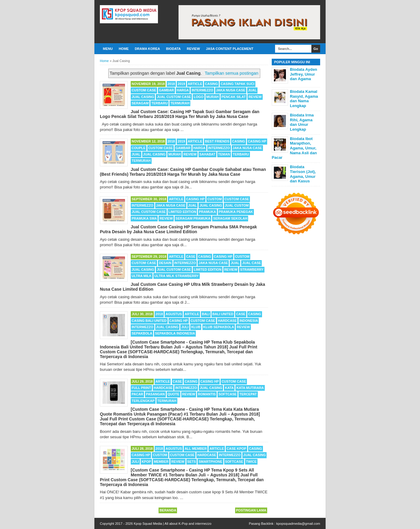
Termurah (180, 103)
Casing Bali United (149, 321)
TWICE (251, 462)
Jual (253, 90)
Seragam (140, 103)
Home (124, 49)
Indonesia (249, 321)
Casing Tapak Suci (237, 84)
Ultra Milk (142, 276)
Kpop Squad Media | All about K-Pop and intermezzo (173, 524)
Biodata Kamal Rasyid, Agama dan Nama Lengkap (304, 99)
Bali (206, 314)
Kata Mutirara (250, 388)
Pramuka (207, 212)
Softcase (228, 394)
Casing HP (257, 141)
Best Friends (217, 141)
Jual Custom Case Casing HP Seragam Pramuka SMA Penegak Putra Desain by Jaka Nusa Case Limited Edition (178, 229)
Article (195, 84)
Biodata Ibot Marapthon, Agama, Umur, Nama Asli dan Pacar (294, 148)
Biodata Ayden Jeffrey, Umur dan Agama (304, 74)
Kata (229, 388)
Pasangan (155, 394)
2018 (171, 84)
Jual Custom (237, 205)
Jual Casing (143, 97)
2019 (181, 84)
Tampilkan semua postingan (231, 73)
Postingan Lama (251, 510)
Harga (183, 90)
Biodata (173, 49)
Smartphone (210, 462)
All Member (196, 449)
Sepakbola (142, 333)
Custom (214, 199)
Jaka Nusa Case (231, 90)
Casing (211, 84)
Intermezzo (202, 90)
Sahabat (207, 154)
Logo (199, 97)
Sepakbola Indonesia (175, 333)
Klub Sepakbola (219, 327)
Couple (139, 148)
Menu (108, 49)
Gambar (166, 90)
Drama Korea (147, 49)
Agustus (174, 314)
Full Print (141, 388)
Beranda (168, 510)
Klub (196, 327)
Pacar (137, 394)
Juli (185, 327)
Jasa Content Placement (230, 49)
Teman (224, 154)
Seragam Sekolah (230, 218)
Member (161, 462)
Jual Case (251, 263)
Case (191, 256)
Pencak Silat (234, 97)
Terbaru (159, 103)
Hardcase (227, 321)
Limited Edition (182, 212)
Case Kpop (236, 449)
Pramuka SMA (144, 218)
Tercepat (248, 394)
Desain (165, 263)
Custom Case (144, 90)
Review (193, 49)
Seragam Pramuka (193, 218)
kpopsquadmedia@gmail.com (298, 524)
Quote (174, 394)
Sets (192, 462)
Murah (213, 97)
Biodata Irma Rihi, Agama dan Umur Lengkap (302, 122)
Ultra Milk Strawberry (177, 276)
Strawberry (252, 269)
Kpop (146, 462)
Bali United (223, 314)
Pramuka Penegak (236, 212)
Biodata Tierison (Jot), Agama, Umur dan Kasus (303, 174)
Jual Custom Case (174, 97)
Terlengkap (143, 401)
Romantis (207, 394)
